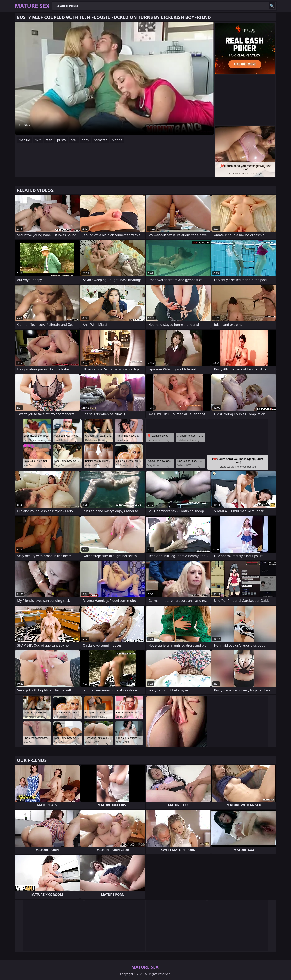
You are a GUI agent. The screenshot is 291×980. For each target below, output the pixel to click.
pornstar (100, 140)
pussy (61, 140)
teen (49, 140)
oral (74, 140)
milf (38, 140)
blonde (117, 140)
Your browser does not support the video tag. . (114, 78)
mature (24, 140)
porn (85, 140)
